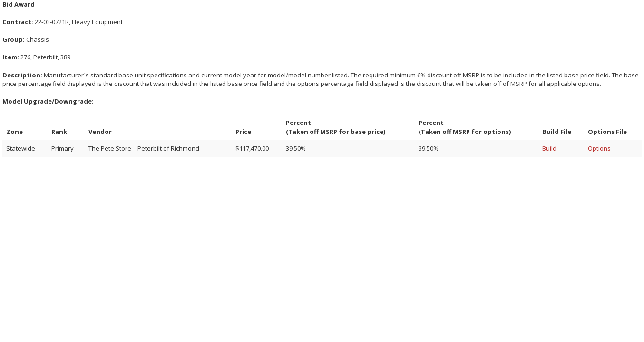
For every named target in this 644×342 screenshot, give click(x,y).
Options (599, 148)
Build (549, 148)
